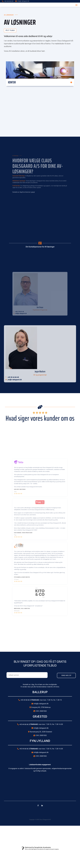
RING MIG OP (62, 676)
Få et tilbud (11, 31)
